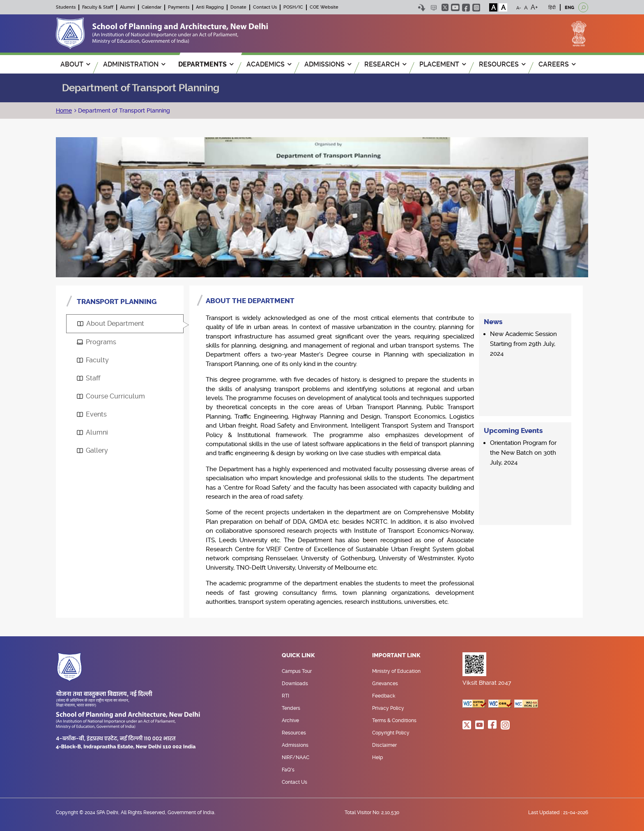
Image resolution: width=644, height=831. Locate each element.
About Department (111, 323)
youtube (455, 7)
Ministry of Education (396, 671)
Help (377, 757)
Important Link (396, 656)
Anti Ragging (210, 7)
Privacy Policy (388, 708)
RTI (285, 696)
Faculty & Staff (98, 7)
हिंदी (552, 8)
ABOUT (75, 64)
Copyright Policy (391, 733)
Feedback (384, 696)
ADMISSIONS (328, 64)
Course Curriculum (111, 396)
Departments (206, 64)
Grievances (385, 684)
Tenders (291, 708)
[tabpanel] (386, 451)
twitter (445, 7)
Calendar (152, 7)
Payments (179, 7)
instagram (476, 8)
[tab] (125, 324)
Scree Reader (434, 8)
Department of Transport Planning (123, 110)
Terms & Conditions (394, 721)
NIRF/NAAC (296, 757)
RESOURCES (502, 64)
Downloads (295, 684)
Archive (290, 721)
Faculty (93, 360)
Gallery (92, 450)
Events (92, 414)
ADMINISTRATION (134, 64)
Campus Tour (297, 671)
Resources (294, 733)
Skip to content (422, 8)
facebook (466, 8)
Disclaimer (384, 745)
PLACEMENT (443, 64)
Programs (97, 342)
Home (64, 110)
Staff (89, 378)
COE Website (324, 7)
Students (66, 7)
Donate (238, 7)
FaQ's (288, 770)
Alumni (128, 7)
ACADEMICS (269, 64)
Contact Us (265, 7)
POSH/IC (293, 7)
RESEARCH (385, 64)
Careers (557, 64)
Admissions (295, 745)
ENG (569, 8)
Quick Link (298, 656)
